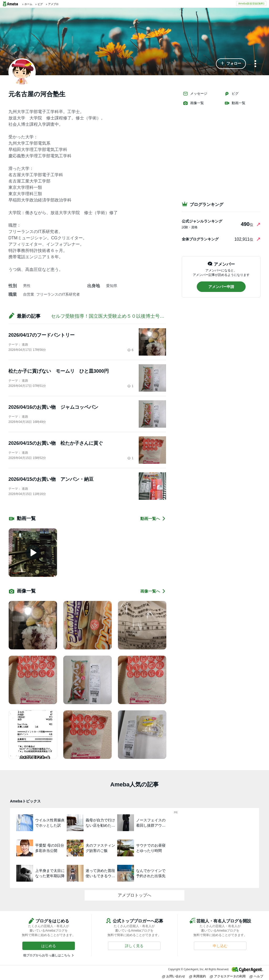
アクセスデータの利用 (228, 976)
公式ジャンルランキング (202, 221)
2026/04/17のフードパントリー (42, 335)
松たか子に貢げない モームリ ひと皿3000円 (59, 371)
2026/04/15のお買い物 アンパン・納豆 (51, 479)
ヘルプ (256, 976)
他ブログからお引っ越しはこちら (47, 955)
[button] (231, 64)
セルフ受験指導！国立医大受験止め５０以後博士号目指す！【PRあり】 (128, 316)
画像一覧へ (153, 591)
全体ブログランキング (200, 239)
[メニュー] (255, 64)
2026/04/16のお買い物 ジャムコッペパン (53, 407)
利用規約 (198, 976)
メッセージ (195, 94)
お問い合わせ (174, 976)
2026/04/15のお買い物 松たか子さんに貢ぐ (56, 443)
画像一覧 (193, 103)
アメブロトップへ (134, 895)
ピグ (231, 94)
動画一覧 (235, 103)
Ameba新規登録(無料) (251, 3)
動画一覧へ (153, 519)
